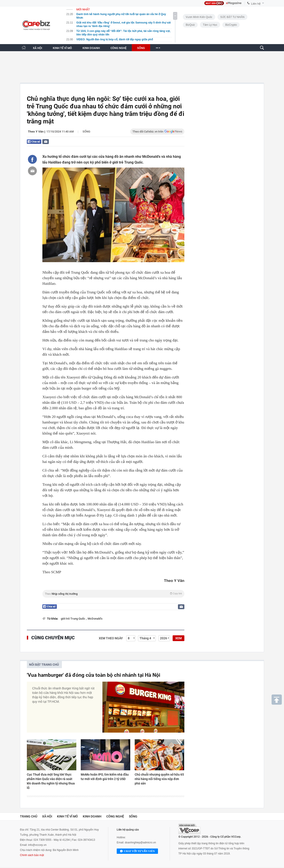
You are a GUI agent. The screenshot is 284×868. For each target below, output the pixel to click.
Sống (86, 132)
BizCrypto (231, 25)
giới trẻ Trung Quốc (73, 619)
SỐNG (141, 48)
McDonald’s (95, 619)
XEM (178, 638)
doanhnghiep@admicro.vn (140, 843)
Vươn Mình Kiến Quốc (199, 17)
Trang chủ (29, 816)
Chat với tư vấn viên (137, 851)
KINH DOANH (91, 48)
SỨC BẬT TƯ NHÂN (232, 17)
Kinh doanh (92, 816)
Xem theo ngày (111, 638)
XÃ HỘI (37, 48)
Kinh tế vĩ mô (67, 816)
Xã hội (47, 816)
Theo (113, 594)
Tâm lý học (210, 25)
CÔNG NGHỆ (118, 48)
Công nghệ (115, 816)
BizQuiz (190, 25)
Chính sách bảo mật (32, 855)
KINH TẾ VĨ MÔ (62, 48)
